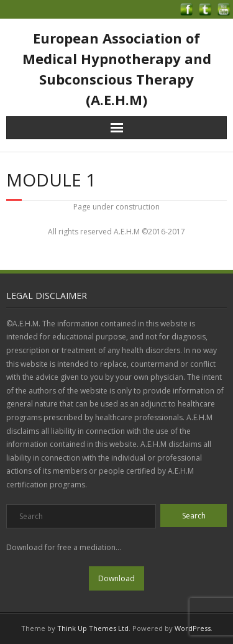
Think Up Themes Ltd (93, 628)
